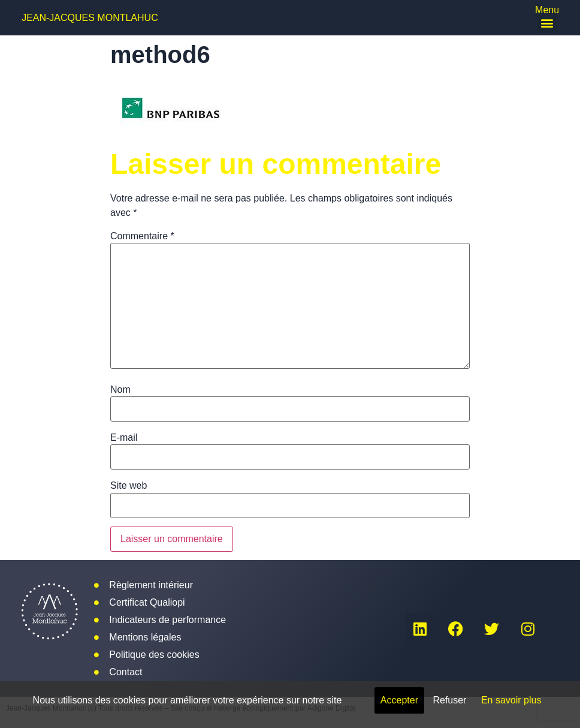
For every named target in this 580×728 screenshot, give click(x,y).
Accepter (399, 700)
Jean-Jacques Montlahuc (90, 18)
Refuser (449, 700)
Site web (129, 486)
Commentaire (142, 236)
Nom (120, 390)
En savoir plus (511, 700)
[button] (547, 22)
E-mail (124, 438)
